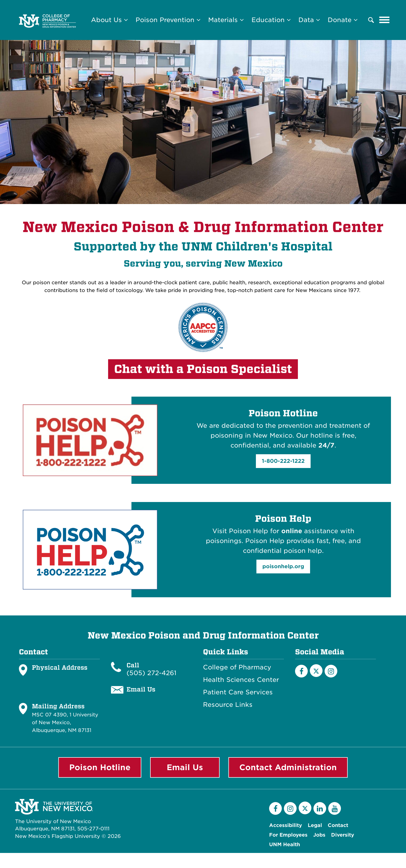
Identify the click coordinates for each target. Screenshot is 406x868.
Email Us (185, 767)
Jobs (319, 835)
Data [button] (309, 20)
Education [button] (271, 20)
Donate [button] (343, 20)
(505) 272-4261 (151, 673)
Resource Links (228, 705)
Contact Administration (288, 767)
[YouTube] (335, 808)
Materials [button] (226, 20)
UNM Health (285, 845)
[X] (316, 671)
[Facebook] (301, 671)
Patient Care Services (238, 692)
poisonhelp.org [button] (283, 566)
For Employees (288, 835)
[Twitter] (305, 808)
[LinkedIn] (320, 808)
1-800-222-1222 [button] (283, 461)
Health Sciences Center (241, 680)
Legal (315, 825)
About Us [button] (109, 20)
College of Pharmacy (237, 667)
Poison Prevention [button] (168, 20)
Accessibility (286, 825)
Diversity (343, 835)
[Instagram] (331, 671)
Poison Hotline (100, 767)
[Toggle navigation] (384, 20)
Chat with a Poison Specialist (203, 369)
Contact (338, 825)
